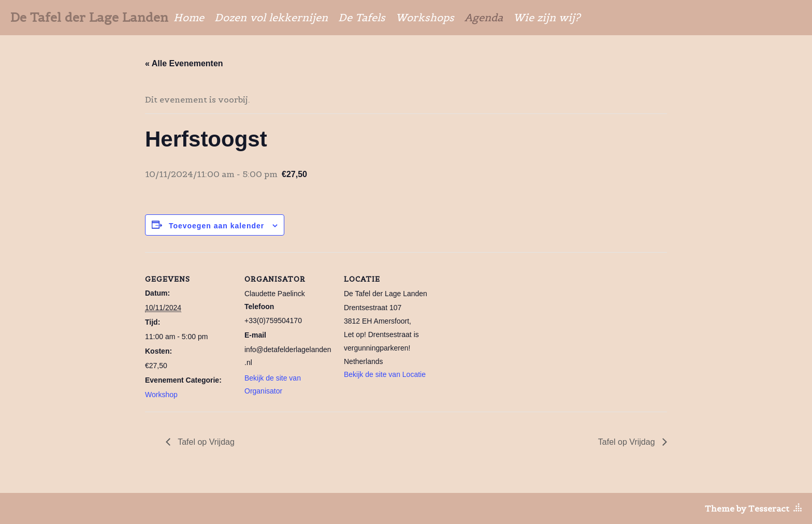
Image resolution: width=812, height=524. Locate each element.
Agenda (484, 18)
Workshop (161, 395)
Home (189, 18)
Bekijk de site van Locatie (385, 374)
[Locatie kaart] (498, 323)
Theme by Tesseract (747, 508)
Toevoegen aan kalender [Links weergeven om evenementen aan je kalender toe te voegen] (216, 226)
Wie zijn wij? (547, 18)
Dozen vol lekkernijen (271, 18)
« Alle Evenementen (184, 63)
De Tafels (362, 18)
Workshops (425, 18)
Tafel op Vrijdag (205, 442)
